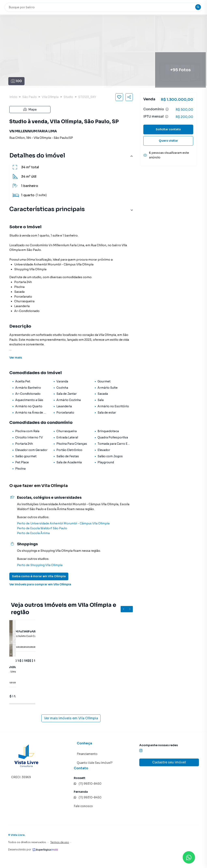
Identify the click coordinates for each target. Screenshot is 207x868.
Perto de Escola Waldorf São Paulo (42, 528)
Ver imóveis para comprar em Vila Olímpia (40, 584)
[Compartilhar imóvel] (129, 97)
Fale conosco (83, 806)
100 (16, 81)
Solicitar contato (168, 129)
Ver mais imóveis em (71, 718)
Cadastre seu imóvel (169, 762)
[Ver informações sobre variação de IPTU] (167, 117)
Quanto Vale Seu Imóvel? (95, 763)
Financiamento (87, 754)
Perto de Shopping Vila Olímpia (40, 565)
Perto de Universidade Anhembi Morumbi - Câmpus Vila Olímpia (63, 523)
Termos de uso (60, 842)
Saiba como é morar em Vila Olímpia (39, 576)
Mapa (30, 109)
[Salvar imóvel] (119, 97)
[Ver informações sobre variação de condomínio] (167, 109)
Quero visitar (168, 141)
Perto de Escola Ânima (33, 533)
